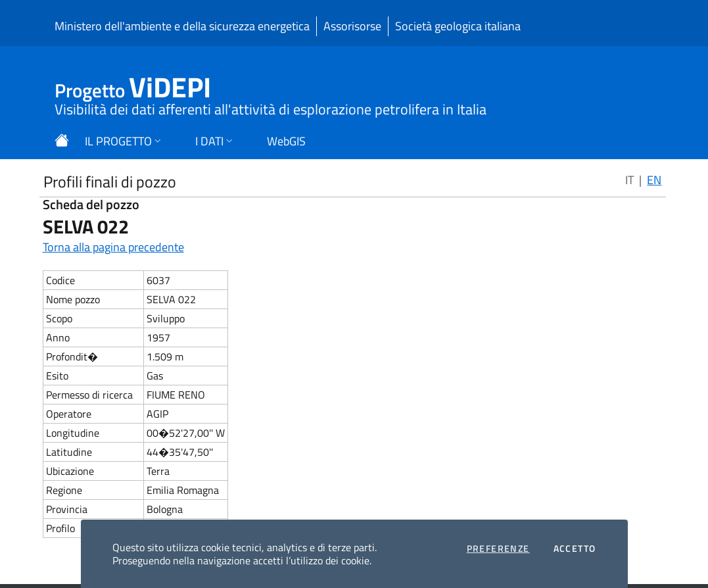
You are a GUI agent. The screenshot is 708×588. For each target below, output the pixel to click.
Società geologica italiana (458, 26)
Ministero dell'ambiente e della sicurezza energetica (182, 26)
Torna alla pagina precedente (113, 247)
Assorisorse (352, 26)
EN (654, 180)
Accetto (575, 549)
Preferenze (498, 549)
